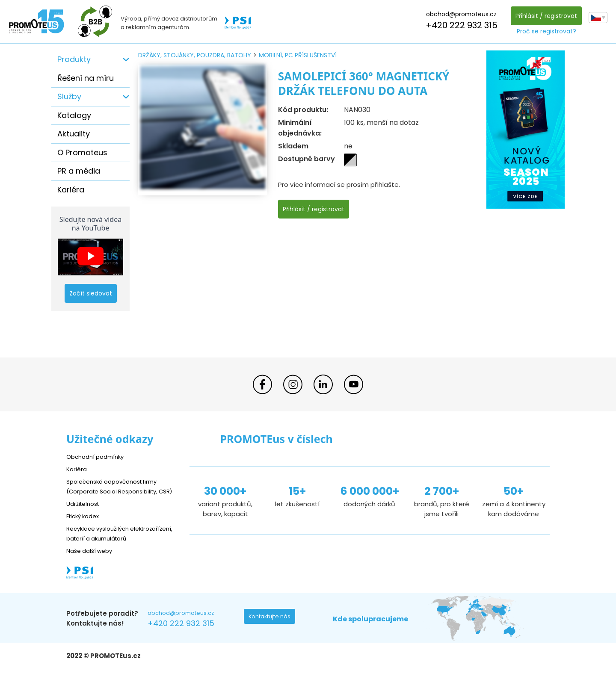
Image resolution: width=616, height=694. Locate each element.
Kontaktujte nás (272, 638)
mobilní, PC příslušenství (298, 55)
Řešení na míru (86, 78)
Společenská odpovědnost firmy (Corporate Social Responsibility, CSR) (118, 491)
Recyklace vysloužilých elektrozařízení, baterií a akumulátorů (105, 548)
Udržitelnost (85, 513)
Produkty (74, 59)
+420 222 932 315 (459, 25)
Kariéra (71, 190)
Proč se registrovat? (544, 31)
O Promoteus (82, 152)
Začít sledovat (91, 293)
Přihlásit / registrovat (544, 16)
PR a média (79, 171)
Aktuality (74, 134)
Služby (69, 96)
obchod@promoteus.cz (459, 14)
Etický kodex (85, 526)
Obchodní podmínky (98, 456)
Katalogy (74, 115)
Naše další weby (92, 570)
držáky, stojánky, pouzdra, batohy (195, 55)
